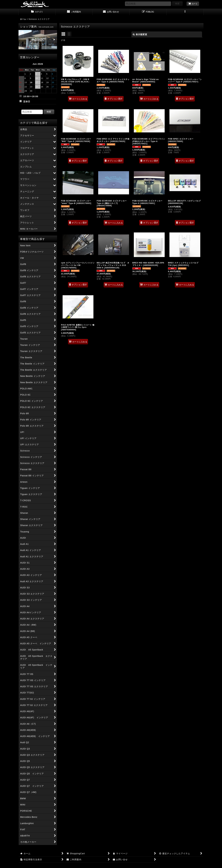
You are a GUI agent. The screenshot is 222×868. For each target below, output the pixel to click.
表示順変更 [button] (140, 34)
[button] (185, 12)
